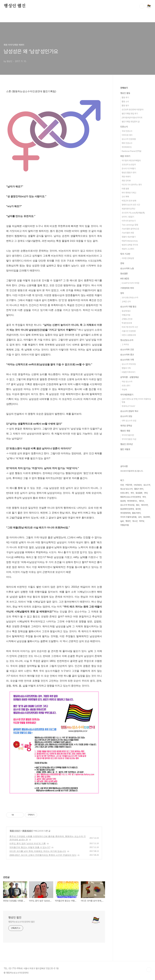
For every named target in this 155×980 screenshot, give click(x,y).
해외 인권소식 (127, 143)
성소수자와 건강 (127, 350)
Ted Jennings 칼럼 (130, 225)
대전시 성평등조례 (129, 335)
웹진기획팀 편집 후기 (130, 114)
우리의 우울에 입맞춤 (128, 517)
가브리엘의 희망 (128, 233)
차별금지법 (126, 315)
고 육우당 (125, 345)
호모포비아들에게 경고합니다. (132, 471)
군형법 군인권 (127, 319)
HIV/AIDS (138, 485)
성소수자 (147, 485)
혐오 (138, 505)
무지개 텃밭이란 (128, 435)
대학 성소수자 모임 (129, 421)
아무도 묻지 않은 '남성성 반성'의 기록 (28, 843)
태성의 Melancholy (130, 241)
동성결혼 (124, 274)
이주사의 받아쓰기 (129, 221)
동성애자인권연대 (127, 509)
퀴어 (144, 497)
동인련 (138, 509)
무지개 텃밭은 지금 (129, 439)
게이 (132, 493)
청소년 (135, 521)
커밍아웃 (129, 485)
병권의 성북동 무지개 (130, 245)
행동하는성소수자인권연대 (130, 497)
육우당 (142, 521)
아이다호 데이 (127, 135)
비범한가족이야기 (128, 372)
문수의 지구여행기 (129, 169)
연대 (122, 263)
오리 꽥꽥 (125, 197)
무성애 (124, 390)
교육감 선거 (126, 302)
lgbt (122, 521)
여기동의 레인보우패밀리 (131, 161)
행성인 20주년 (127, 444)
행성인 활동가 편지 (129, 173)
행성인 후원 (125, 431)
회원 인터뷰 (126, 181)
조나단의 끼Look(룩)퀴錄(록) (133, 213)
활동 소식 (125, 102)
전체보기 (124, 88)
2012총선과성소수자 (130, 298)
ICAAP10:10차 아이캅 (130, 283)
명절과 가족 (126, 368)
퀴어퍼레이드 (127, 147)
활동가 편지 (139, 489)
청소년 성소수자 (126, 489)
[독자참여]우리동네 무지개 (132, 118)
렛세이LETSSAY (128, 406)
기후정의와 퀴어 (127, 288)
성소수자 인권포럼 (129, 139)
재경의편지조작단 (128, 209)
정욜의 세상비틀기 (129, 237)
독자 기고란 (125, 254)
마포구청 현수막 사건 (130, 327)
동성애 (123, 501)
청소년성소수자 (127, 340)
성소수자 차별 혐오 (128, 307)
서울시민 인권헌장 (129, 331)
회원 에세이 (27, 831)
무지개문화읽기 (127, 395)
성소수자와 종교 (127, 355)
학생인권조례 (127, 323)
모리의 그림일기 (128, 217)
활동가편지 (136, 513)
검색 (142, 6)
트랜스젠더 (126, 386)
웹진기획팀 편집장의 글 (131, 122)
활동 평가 (125, 106)
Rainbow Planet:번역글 (131, 151)
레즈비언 (145, 505)
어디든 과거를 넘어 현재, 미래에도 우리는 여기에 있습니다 (38, 851)
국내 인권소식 (127, 131)
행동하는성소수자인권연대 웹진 (22, 922)
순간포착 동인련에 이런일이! (133, 110)
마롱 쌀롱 (125, 189)
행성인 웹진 (15, 6)
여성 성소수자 (127, 382)
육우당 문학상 (126, 426)
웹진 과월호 (125, 449)
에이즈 (142, 501)
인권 (122, 485)
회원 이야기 (15, 831)
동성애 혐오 (126, 311)
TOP (149, 970)
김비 (140, 517)
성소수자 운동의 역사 (129, 411)
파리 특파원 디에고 (129, 193)
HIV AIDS (125, 279)
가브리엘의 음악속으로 (130, 229)
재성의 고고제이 (128, 249)
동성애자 (147, 517)
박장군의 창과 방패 (129, 201)
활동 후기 (125, 98)
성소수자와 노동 (127, 268)
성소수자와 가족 (127, 360)
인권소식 (124, 127)
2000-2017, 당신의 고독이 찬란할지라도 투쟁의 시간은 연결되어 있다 (43, 855)
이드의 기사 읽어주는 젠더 (132, 185)
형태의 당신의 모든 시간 (131, 205)
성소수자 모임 (126, 416)
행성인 (128, 521)
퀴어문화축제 (125, 513)
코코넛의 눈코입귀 (129, 165)
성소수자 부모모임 (129, 364)
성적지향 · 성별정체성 (130, 377)
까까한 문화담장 (128, 258)
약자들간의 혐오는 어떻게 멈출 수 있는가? (30, 847)
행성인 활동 (125, 93)
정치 (122, 293)
